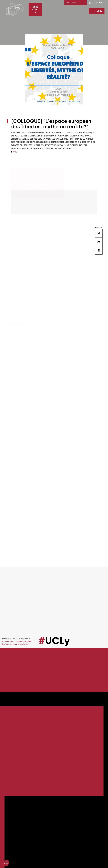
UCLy (15, 152)
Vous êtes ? (35, 9)
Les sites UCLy (76, 3)
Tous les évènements (54, 850)
